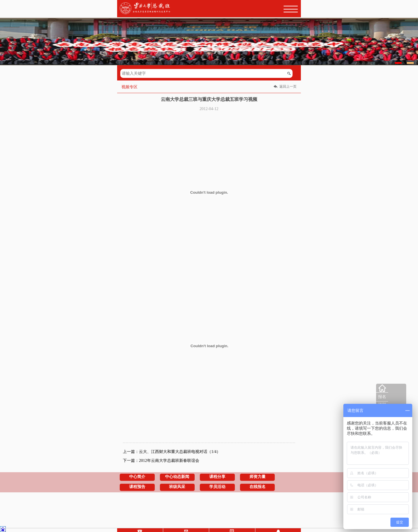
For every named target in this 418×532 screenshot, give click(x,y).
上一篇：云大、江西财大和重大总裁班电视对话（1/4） (172, 452)
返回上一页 (288, 87)
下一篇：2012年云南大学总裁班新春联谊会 (161, 461)
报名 (382, 397)
